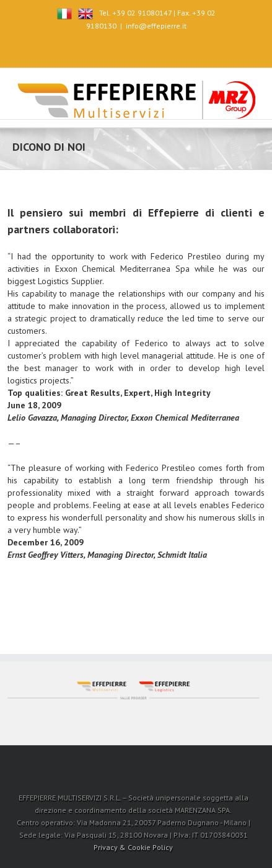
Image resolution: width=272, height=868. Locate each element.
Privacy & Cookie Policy (133, 847)
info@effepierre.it (156, 26)
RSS (169, 47)
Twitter (124, 48)
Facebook (103, 49)
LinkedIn (146, 47)
